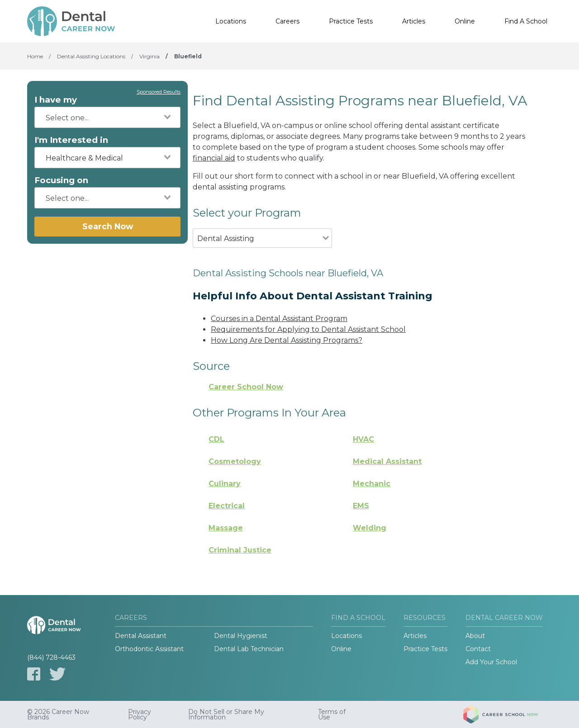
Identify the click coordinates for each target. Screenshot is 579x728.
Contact (478, 649)
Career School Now (246, 387)
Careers (287, 21)
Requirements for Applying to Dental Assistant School (308, 329)
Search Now (108, 226)
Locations (231, 21)
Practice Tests (351, 21)
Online (465, 21)
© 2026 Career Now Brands (58, 714)
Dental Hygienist (241, 636)
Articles (414, 21)
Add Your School (491, 662)
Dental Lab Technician (249, 649)
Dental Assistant (141, 636)
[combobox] (107, 117)
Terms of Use (332, 714)
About (475, 636)
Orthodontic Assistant (149, 649)
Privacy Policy (140, 714)
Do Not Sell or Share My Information (226, 714)
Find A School (526, 21)
